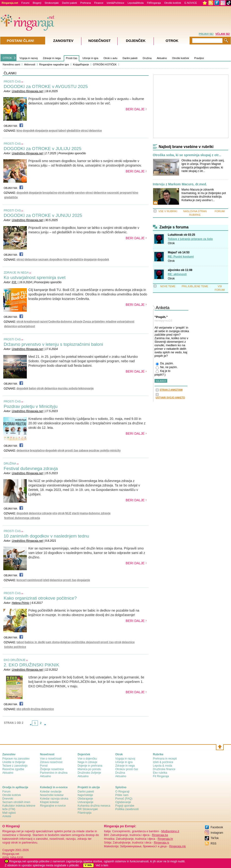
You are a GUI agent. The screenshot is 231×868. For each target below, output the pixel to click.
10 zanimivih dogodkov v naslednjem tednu (46, 536)
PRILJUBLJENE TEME (195, 286)
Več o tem (102, 865)
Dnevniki (8, 799)
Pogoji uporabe (125, 806)
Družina (147, 58)
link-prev (31, 725)
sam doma (53, 642)
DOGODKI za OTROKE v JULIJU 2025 (43, 149)
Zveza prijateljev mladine (100, 322)
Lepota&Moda (136, 3)
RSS (213, 844)
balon (32, 388)
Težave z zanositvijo (15, 766)
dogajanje (42, 131)
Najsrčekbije (85, 795)
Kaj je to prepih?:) (163, 373)
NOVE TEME (168, 286)
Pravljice (199, 58)
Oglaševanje (123, 802)
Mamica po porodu (89, 769)
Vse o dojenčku (87, 759)
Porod (44, 766)
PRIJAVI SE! (206, 34)
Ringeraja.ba (160, 835)
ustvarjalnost (125, 322)
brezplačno (50, 193)
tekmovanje (86, 388)
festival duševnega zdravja (22, 518)
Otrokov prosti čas (127, 769)
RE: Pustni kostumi (181, 257)
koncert (22, 580)
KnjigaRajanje (81, 64)
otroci (85, 131)
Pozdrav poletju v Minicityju (31, 406)
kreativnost (32, 322)
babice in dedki (35, 642)
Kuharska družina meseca (94, 806)
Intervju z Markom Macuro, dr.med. (180, 184)
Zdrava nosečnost (51, 762)
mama (84, 513)
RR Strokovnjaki (88, 809)
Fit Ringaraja (161, 776)
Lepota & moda (162, 766)
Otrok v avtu (110, 58)
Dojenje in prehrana (90, 766)
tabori (62, 131)
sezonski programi (119, 193)
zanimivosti (35, 580)
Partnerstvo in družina (54, 773)
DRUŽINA (10, 464)
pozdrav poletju (99, 450)
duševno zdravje (72, 322)
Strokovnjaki (52, 3)
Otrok (171, 243)
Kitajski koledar (50, 802)
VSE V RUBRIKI (168, 211)
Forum (6, 792)
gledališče (73, 131)
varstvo (80, 193)
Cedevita (54, 322)
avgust (53, 131)
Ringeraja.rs (161, 843)
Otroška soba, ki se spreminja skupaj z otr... (187, 155)
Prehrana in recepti (165, 759)
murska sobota (68, 388)
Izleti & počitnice (163, 762)
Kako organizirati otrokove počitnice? (40, 598)
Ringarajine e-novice (53, 806)
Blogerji (37, 3)
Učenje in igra (90, 58)
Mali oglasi (9, 813)
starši (76, 513)
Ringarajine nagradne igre (54, 64)
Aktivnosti (30, 64)
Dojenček (136, 41)
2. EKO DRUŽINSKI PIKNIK (32, 665)
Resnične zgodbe (13, 769)
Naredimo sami (12, 64)
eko (19, 709)
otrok (61, 193)
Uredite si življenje (14, 762)
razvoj (44, 322)
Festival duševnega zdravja (31, 468)
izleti (46, 580)
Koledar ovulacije (51, 792)
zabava (84, 450)
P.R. (14, 282)
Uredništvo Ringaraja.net (27, 91)
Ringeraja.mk (177, 846)
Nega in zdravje (87, 762)
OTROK (7, 58)
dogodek (29, 131)
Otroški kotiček (173, 3)
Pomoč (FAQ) (124, 799)
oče (55, 513)
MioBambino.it (170, 831)
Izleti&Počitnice (116, 3)
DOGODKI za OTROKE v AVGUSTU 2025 (46, 86)
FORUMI (220, 211)
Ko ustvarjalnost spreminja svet (35, 277)
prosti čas (72, 450)
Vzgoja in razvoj (29, 58)
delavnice (95, 131)
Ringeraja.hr (165, 839)
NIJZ (68, 513)
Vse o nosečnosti (51, 759)
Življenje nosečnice (52, 769)
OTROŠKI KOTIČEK (105, 64)
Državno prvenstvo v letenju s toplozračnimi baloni (53, 344)
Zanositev (63, 41)
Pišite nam (122, 795)
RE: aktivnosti (177, 274)
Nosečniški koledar (52, 795)
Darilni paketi (70, 3)
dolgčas (66, 642)
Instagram (217, 833)
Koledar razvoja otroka (54, 799)
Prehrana (86, 3)
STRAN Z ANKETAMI (171, 390)
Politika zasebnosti (127, 809)
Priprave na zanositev (16, 759)
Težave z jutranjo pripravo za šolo (190, 239)
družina (36, 709)
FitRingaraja (154, 3)
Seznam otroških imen (16, 802)
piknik (26, 709)
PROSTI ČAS (12, 82)
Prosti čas (72, 58)
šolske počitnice (15, 647)
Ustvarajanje (86, 802)
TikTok (215, 838)
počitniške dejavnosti (86, 642)
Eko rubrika (160, 773)
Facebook (217, 827)
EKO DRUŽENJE (15, 660)
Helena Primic (21, 603)
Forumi (25, 3)
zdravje (47, 513)
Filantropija (85, 813)
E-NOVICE (191, 3)
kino (19, 131)
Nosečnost (99, 41)
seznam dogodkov (50, 259)
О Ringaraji (122, 792)
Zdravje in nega (52, 58)
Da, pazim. (165, 364)
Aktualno (162, 58)
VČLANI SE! (223, 34)
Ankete (7, 816)
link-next (45, 725)
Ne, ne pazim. (167, 367)
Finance (99, 3)
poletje (70, 193)
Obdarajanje (85, 799)
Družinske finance (164, 769)
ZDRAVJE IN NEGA (16, 273)
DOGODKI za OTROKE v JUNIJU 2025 (43, 215)
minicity (115, 450)
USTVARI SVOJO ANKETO (170, 398)
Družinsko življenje (89, 773)
